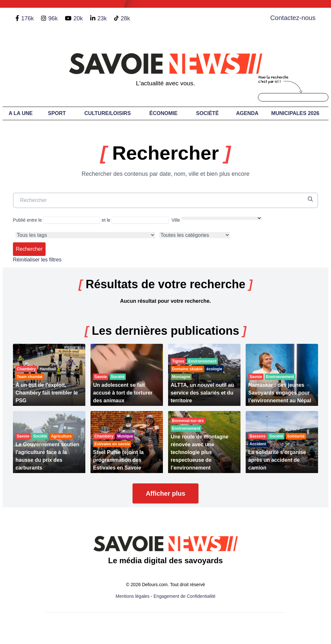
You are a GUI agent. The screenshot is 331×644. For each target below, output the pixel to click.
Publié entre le (57, 220)
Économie (163, 113)
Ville (217, 220)
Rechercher (29, 249)
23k (102, 18)
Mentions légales (133, 596)
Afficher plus (165, 493)
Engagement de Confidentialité (184, 596)
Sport (57, 113)
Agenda (247, 113)
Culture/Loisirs (108, 113)
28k (125, 18)
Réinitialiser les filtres (37, 260)
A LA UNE (21, 113)
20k (78, 18)
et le (135, 220)
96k (53, 18)
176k (27, 18)
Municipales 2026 (295, 113)
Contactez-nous (293, 18)
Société (208, 113)
